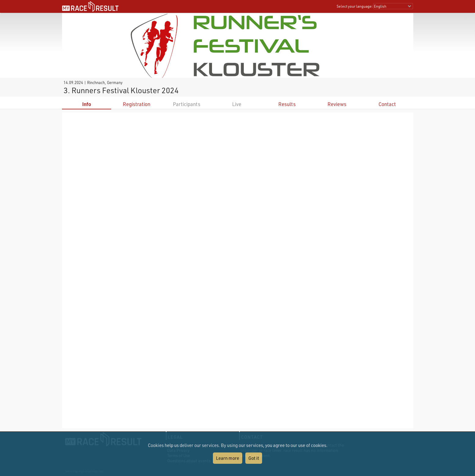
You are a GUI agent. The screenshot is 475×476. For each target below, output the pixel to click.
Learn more (228, 458)
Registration (137, 104)
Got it (254, 458)
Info (87, 104)
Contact (387, 104)
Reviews (337, 104)
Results (287, 104)
